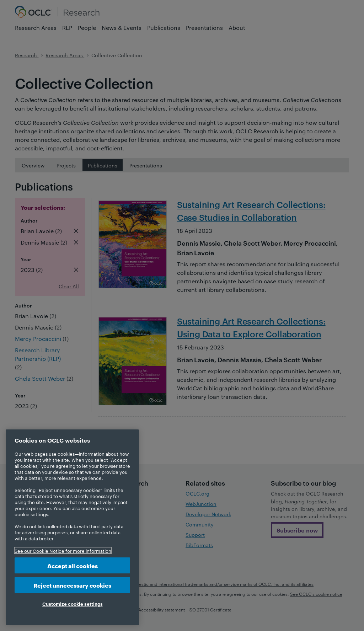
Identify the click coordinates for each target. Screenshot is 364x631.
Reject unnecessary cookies (72, 585)
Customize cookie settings (73, 604)
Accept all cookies (73, 565)
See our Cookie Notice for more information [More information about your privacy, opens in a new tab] (63, 551)
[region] (72, 527)
